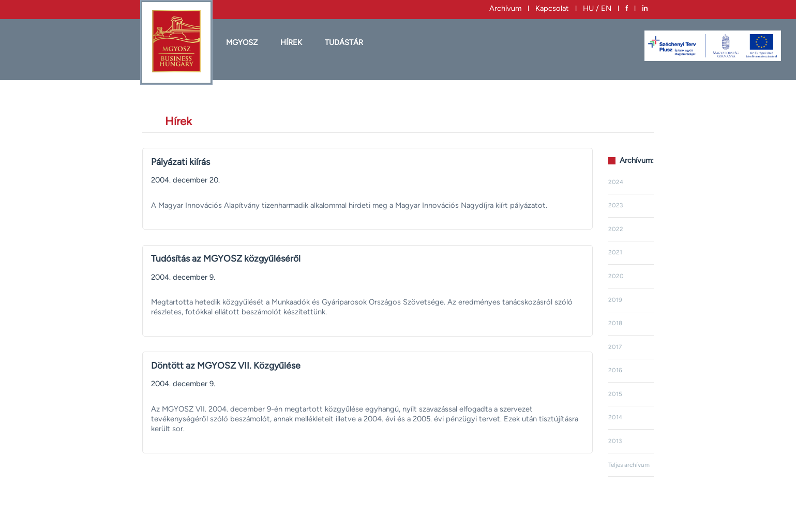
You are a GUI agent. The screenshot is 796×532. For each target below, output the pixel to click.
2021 (615, 252)
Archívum (505, 8)
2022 (616, 229)
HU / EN (597, 8)
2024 (616, 182)
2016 (615, 370)
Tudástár (344, 42)
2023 (615, 205)
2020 (616, 276)
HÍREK (291, 42)
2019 (615, 300)
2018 (615, 323)
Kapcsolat (552, 8)
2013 (615, 441)
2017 (615, 347)
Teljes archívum (629, 465)
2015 (615, 394)
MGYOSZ (242, 42)
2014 (615, 417)
